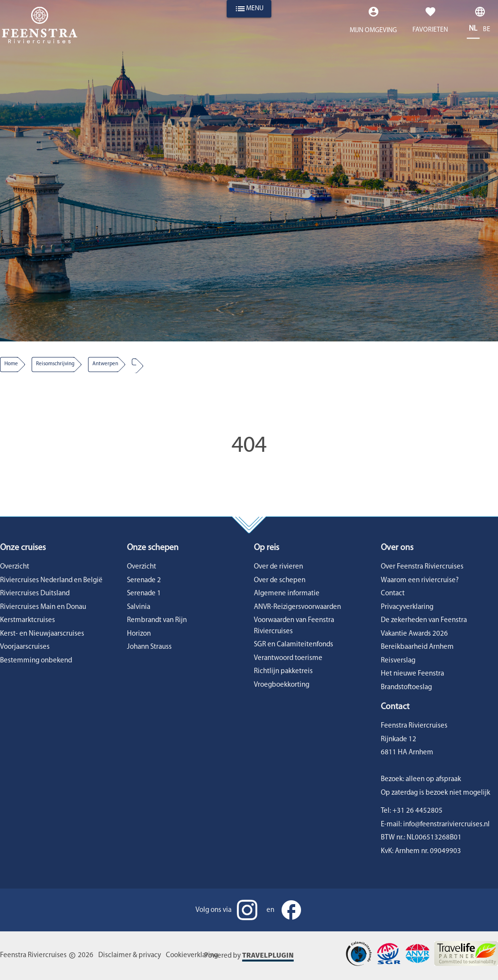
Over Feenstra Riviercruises (422, 567)
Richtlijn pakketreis (283, 671)
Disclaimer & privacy (130, 955)
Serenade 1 (144, 594)
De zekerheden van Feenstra (424, 620)
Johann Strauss (149, 647)
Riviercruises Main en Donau (43, 607)
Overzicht (15, 567)
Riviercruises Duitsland (35, 594)
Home (11, 364)
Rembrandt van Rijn (157, 620)
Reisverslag (398, 661)
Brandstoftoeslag (406, 687)
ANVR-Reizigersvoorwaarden (297, 607)
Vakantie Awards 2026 (414, 634)
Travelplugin (268, 955)
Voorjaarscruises (25, 647)
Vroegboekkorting (282, 685)
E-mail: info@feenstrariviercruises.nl (435, 825)
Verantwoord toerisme (288, 658)
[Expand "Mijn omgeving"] (373, 23)
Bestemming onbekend (36, 661)
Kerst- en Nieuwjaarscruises (42, 634)
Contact (393, 594)
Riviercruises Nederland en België (51, 580)
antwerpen (105, 364)
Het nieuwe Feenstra (412, 674)
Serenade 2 (144, 580)
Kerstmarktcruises (27, 620)
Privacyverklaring (407, 607)
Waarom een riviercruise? (420, 580)
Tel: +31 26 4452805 (412, 811)
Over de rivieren (278, 567)
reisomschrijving (55, 364)
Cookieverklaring (192, 955)
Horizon (139, 634)
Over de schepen (280, 580)
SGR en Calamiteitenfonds (293, 645)
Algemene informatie (287, 594)
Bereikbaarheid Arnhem (417, 647)
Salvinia (139, 607)
